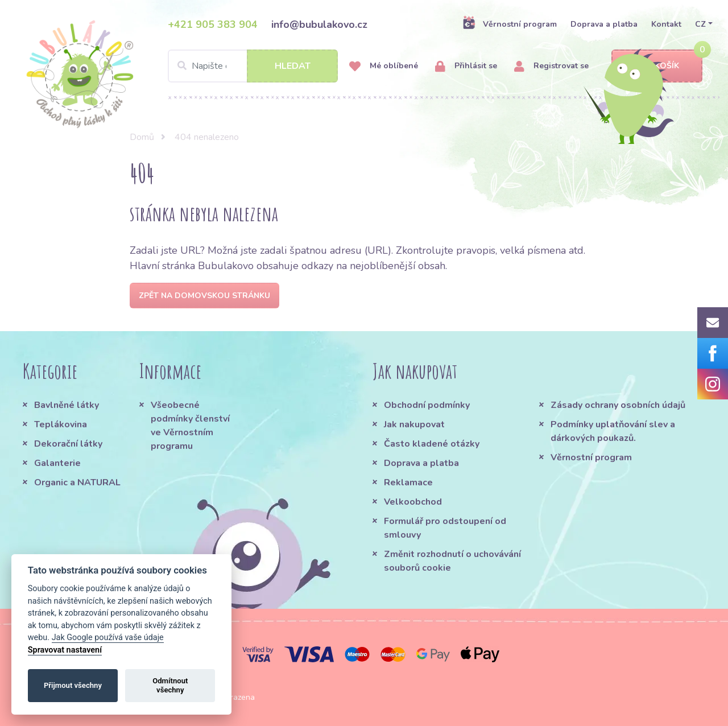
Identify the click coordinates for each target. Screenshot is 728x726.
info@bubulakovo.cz (319, 24)
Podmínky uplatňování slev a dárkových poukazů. (613, 431)
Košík (657, 66)
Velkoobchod (413, 502)
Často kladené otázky (432, 444)
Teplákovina (61, 424)
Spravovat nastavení (65, 650)
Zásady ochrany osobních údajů (618, 405)
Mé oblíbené (384, 66)
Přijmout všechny (73, 685)
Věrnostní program (510, 24)
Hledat (293, 66)
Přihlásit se (466, 66)
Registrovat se (551, 66)
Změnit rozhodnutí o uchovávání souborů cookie (452, 561)
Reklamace (408, 482)
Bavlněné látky (67, 405)
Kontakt (666, 24)
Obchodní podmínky (427, 405)
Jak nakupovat (414, 424)
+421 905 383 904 (213, 24)
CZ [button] (700, 24)
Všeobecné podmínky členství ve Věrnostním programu (190, 426)
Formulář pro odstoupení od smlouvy (445, 528)
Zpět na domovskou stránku (204, 296)
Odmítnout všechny (170, 685)
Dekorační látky (68, 444)
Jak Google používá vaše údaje (108, 638)
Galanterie (57, 463)
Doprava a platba (604, 24)
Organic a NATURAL (77, 482)
